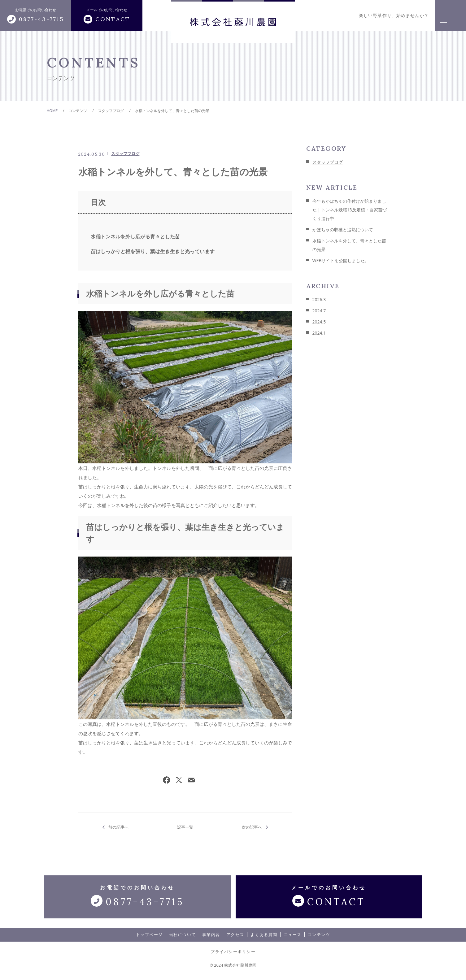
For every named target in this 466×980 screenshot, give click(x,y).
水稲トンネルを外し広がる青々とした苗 (135, 236)
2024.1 (319, 333)
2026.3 (319, 299)
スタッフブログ (125, 154)
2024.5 (319, 322)
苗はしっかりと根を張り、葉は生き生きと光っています (153, 251)
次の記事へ (252, 827)
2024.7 (319, 311)
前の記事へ (118, 827)
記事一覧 (185, 827)
